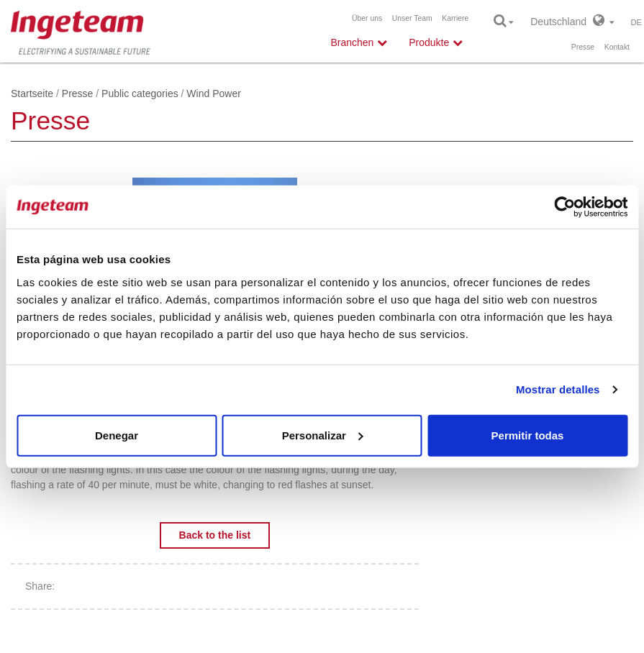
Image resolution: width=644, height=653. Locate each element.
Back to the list (215, 535)
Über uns (367, 18)
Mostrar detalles (558, 389)
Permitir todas (528, 435)
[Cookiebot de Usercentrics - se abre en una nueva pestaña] (564, 207)
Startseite (32, 93)
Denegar (117, 435)
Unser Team (412, 18)
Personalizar (323, 435)
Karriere (455, 18)
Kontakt (617, 47)
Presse (583, 47)
